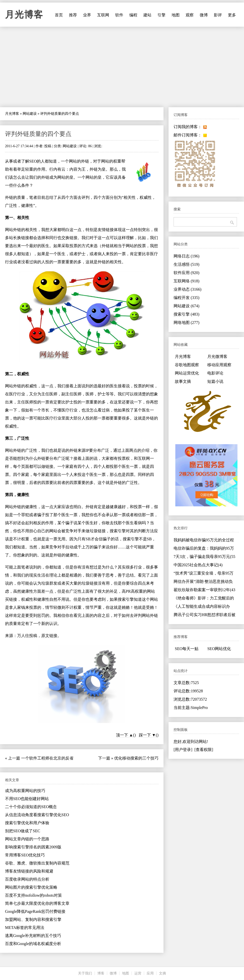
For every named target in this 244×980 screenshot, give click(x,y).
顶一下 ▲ (125, 735)
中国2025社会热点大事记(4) (198, 565)
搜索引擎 (187, 314)
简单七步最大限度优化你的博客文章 (37, 903)
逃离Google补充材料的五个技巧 (33, 936)
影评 (218, 15)
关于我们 (85, 973)
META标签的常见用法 (25, 928)
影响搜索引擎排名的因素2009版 (33, 847)
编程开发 (187, 298)
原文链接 (49, 636)
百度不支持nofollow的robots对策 (33, 895)
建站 (147, 15)
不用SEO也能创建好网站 (27, 799)
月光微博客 (217, 356)
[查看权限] (204, 750)
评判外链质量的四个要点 (38, 134)
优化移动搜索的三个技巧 (136, 758)
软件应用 (187, 273)
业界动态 (188, 289)
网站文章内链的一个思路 (27, 839)
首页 (59, 15)
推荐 (73, 15)
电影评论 (215, 373)
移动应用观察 (219, 365)
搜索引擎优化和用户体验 (27, 823)
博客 (101, 973)
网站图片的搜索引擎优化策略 (31, 887)
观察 (190, 15)
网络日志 (187, 256)
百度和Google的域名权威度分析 (33, 944)
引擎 (161, 15)
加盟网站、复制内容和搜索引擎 (33, 919)
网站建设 (30, 114)
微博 (204, 15)
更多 (232, 15)
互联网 (103, 15)
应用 (150, 973)
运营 (138, 973)
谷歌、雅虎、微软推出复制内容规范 (37, 863)
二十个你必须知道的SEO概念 (31, 807)
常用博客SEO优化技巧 (25, 855)
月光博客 (24, 15)
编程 (133, 15)
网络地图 (187, 323)
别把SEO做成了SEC (23, 831)
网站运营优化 (187, 373)
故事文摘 (183, 381)
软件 (119, 15)
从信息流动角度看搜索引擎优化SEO (37, 815)
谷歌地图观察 (187, 365)
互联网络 (187, 281)
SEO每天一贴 (187, 649)
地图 (176, 15)
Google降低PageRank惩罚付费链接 (35, 911)
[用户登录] (183, 750)
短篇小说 (215, 381)
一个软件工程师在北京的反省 (47, 758)
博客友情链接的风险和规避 (29, 871)
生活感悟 (187, 264)
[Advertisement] (122, 67)
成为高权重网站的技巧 (25, 791)
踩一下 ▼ (147, 735)
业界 (87, 15)
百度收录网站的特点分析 (27, 879)
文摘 (162, 973)
